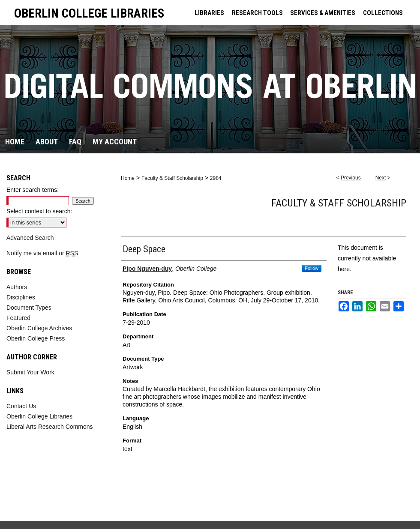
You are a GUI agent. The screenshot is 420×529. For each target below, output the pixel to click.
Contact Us (21, 406)
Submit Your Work (30, 372)
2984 (216, 178)
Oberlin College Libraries (39, 416)
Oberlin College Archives (39, 328)
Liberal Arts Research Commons (50, 427)
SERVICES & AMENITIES (323, 13)
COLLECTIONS (383, 13)
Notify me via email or (42, 253)
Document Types (29, 308)
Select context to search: (39, 211)
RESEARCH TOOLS (257, 13)
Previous (351, 178)
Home (128, 178)
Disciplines (21, 297)
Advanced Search (30, 238)
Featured (18, 318)
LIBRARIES (209, 13)
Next (381, 178)
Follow (312, 268)
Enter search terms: (33, 190)
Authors (17, 287)
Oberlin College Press (36, 338)
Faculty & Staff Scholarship (172, 178)
